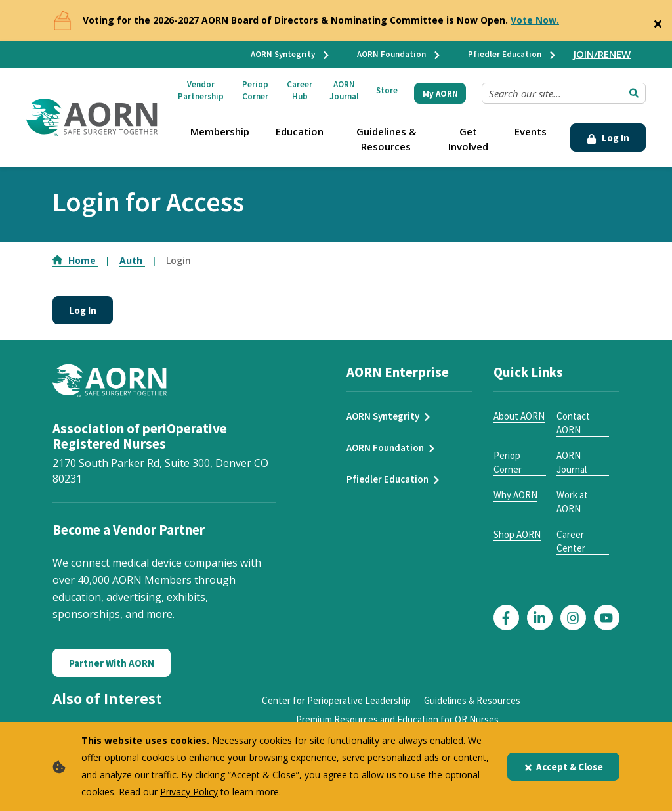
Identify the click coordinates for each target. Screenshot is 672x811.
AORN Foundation (399, 54)
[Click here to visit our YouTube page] (607, 618)
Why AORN (515, 495)
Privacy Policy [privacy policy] (189, 792)
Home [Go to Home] (75, 260)
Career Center (571, 541)
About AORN (519, 416)
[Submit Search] (634, 93)
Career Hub (300, 90)
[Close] (658, 21)
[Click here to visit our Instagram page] (573, 618)
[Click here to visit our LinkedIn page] (540, 618)
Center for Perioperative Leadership (336, 700)
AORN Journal (344, 90)
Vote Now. (535, 20)
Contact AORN (573, 423)
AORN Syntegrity (291, 54)
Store (387, 90)
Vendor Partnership (201, 90)
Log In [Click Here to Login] (608, 138)
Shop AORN (517, 534)
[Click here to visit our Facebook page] (506, 618)
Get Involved (468, 139)
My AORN (440, 94)
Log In (83, 310)
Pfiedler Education (513, 54)
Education (300, 131)
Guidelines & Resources (386, 139)
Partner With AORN (112, 663)
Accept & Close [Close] (563, 767)
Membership (220, 131)
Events (531, 131)
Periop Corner (255, 90)
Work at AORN (572, 502)
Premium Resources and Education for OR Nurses (397, 719)
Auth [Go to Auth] (132, 260)
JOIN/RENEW (602, 54)
